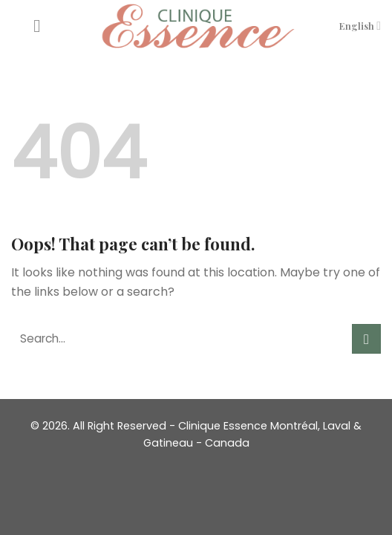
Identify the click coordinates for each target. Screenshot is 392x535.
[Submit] (366, 338)
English (360, 26)
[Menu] (42, 26)
